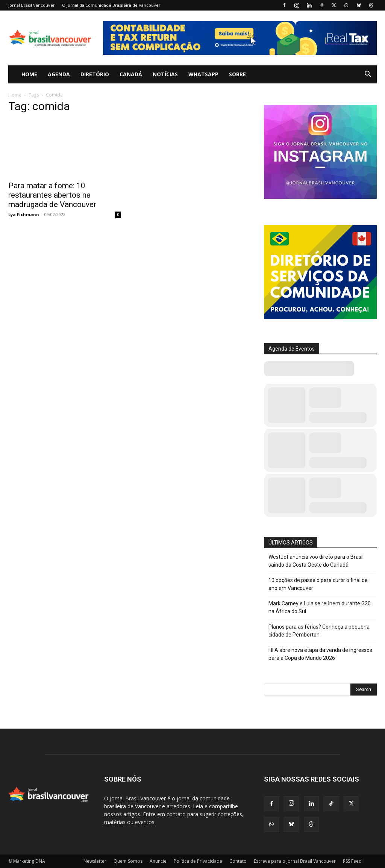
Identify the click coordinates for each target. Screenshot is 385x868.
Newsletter (95, 861)
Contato (238, 861)
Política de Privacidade (198, 861)
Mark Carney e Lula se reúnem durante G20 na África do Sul (320, 607)
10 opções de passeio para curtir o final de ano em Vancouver (318, 584)
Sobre (237, 74)
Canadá (131, 74)
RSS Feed (352, 861)
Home (29, 74)
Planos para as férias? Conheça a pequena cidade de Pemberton (319, 631)
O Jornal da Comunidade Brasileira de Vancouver (111, 5)
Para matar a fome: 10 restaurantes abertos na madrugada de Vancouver (52, 195)
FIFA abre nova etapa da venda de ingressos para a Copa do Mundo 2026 (320, 654)
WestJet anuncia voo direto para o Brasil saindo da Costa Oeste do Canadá (316, 561)
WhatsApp (203, 74)
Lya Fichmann (24, 214)
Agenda (59, 74)
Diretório (95, 74)
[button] (368, 75)
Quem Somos (128, 861)
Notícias (165, 74)
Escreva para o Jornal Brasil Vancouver (295, 861)
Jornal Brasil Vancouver (32, 5)
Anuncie (158, 861)
